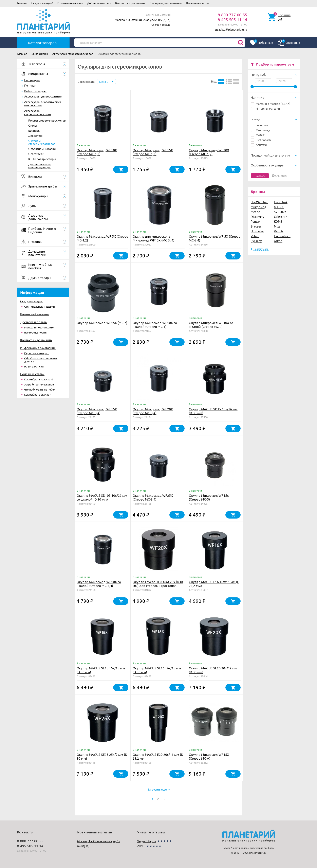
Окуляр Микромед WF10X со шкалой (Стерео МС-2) (211, 324)
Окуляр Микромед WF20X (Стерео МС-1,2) (209, 152)
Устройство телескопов (39, 384)
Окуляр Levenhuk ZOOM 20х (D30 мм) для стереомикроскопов (158, 584)
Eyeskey (256, 241)
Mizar (278, 226)
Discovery (257, 216)
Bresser (256, 226)
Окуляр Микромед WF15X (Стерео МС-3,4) (97, 411)
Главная (22, 3)
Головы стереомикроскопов (47, 120)
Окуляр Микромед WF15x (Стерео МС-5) (209, 497)
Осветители (36, 154)
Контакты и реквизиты (130, 3)
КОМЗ (278, 221)
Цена (104, 82)
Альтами (259, 145)
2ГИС (141, 846)
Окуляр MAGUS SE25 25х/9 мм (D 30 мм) (102, 756)
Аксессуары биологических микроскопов (43, 103)
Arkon (278, 241)
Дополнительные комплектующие (40, 165)
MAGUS (258, 135)
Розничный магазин (70, 3)
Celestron (281, 216)
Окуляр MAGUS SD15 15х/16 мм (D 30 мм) (213, 411)
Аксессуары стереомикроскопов (38, 112)
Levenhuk (260, 125)
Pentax (256, 221)
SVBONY (280, 212)
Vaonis (279, 231)
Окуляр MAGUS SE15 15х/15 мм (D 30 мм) (101, 670)
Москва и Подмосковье (39, 327)
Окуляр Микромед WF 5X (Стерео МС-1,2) (102, 238)
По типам (30, 85)
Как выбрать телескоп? (39, 379)
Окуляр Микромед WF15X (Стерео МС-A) (209, 756)
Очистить (281, 176)
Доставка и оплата (99, 3)
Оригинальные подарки (40, 306)
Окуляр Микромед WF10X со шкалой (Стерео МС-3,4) (99, 584)
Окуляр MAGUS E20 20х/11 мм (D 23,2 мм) (158, 756)
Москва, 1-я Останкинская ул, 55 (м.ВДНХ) (143, 20)
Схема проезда (161, 25)
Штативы (34, 130)
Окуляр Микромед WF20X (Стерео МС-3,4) (153, 411)
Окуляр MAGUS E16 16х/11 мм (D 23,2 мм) (214, 584)
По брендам (32, 80)
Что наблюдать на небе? (40, 389)
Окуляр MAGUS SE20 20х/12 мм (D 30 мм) (213, 670)
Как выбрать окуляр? (37, 394)
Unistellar (257, 231)
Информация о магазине (166, 3)
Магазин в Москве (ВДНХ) (271, 104)
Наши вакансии (34, 366)
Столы (33, 125)
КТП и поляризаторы (42, 159)
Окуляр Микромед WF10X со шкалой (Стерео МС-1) (155, 324)
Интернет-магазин (265, 108)
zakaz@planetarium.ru (233, 29)
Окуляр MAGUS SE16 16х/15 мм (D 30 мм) (157, 670)
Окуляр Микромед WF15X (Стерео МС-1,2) (153, 152)
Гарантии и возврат (36, 353)
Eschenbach (261, 140)
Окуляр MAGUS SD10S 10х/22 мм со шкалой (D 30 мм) (102, 497)
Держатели (36, 135)
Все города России (36, 332)
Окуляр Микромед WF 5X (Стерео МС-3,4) (215, 238)
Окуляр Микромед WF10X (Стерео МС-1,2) (97, 152)
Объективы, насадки (42, 149)
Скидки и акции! (42, 3)
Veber (255, 236)
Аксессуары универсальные (43, 96)
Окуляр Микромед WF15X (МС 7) (102, 323)
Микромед (260, 130)
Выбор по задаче (35, 91)
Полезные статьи (197, 3)
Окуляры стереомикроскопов (42, 142)
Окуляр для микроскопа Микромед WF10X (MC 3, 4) (153, 238)
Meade (255, 212)
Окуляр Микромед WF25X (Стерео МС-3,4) (153, 497)
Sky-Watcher (259, 202)
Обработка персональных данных (41, 360)
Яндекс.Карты (147, 841)
